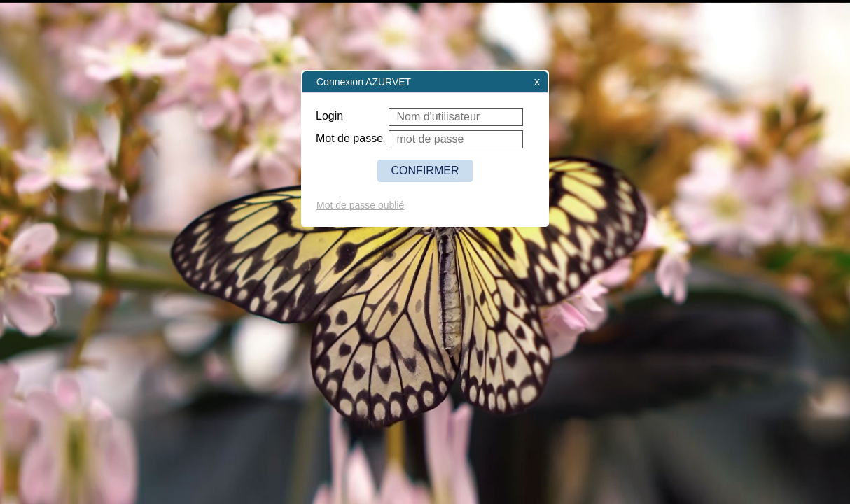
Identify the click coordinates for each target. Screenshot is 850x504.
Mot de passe (349, 138)
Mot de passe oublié (360, 205)
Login (329, 116)
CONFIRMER (425, 170)
